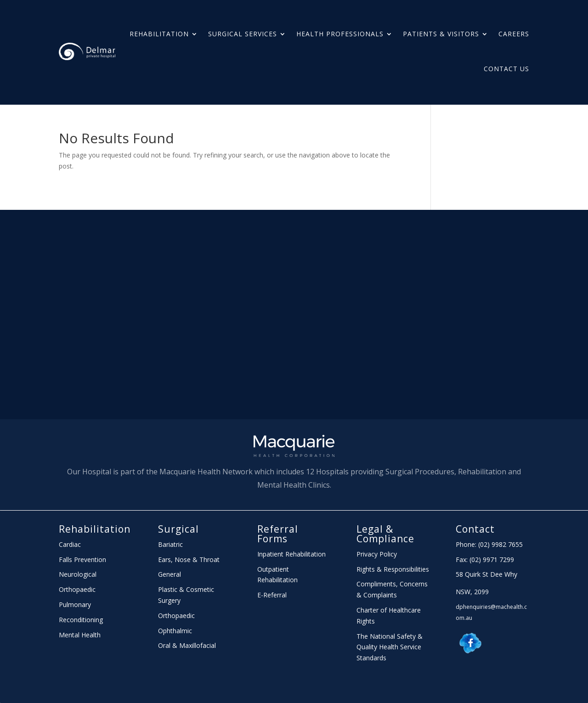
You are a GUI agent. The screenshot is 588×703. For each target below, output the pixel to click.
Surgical (178, 529)
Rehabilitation (159, 34)
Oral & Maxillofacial (187, 645)
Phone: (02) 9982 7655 (489, 544)
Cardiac (70, 544)
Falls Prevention (82, 560)
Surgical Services (243, 34)
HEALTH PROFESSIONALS (340, 34)
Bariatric (170, 544)
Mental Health (80, 635)
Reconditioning (81, 620)
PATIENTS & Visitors (441, 34)
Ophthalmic (175, 631)
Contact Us (506, 69)
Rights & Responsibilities (393, 569)
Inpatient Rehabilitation (291, 554)
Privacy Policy (377, 554)
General (170, 574)
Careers (514, 34)
